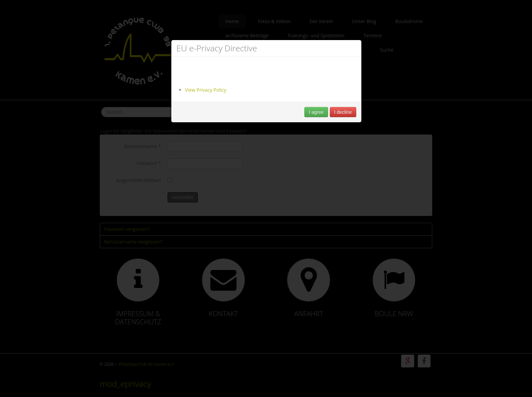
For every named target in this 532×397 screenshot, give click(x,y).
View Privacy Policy (206, 90)
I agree (316, 112)
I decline (343, 112)
